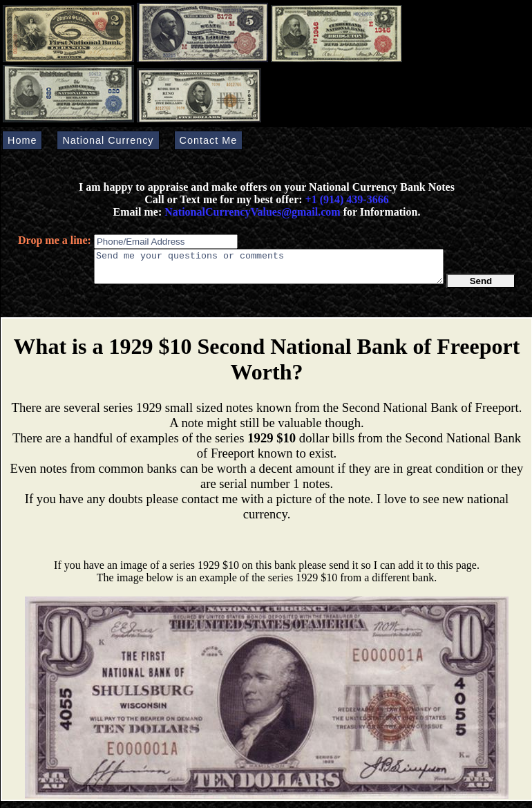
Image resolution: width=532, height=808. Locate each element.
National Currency (108, 140)
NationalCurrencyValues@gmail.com (251, 212)
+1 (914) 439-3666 (347, 199)
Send (481, 287)
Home (22, 140)
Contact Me (209, 140)
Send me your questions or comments (269, 270)
